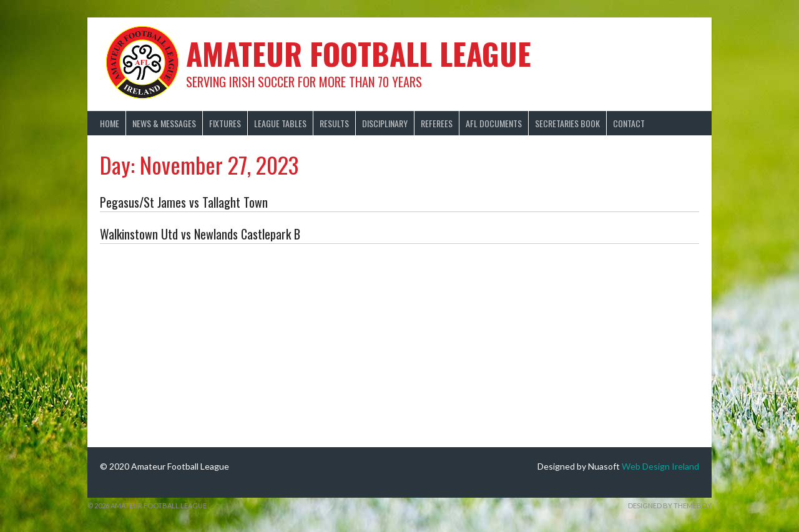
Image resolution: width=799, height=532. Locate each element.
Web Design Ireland (660, 466)
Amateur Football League (359, 53)
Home (110, 123)
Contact (629, 123)
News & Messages (164, 123)
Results (334, 123)
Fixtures (225, 123)
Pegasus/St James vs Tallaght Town (184, 202)
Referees (437, 123)
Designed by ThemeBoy (670, 505)
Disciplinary (385, 123)
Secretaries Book (567, 123)
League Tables (280, 123)
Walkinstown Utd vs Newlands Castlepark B (200, 234)
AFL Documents (494, 123)
